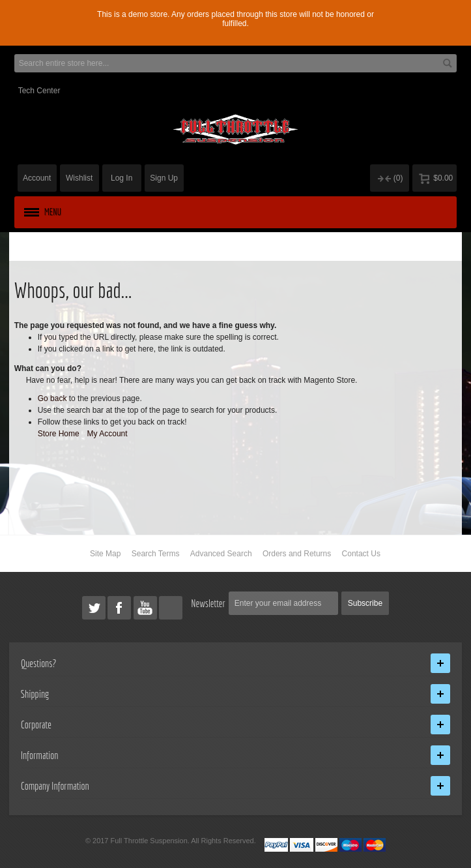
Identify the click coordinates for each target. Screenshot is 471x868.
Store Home (59, 434)
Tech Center (39, 91)
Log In (121, 178)
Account (37, 178)
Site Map (105, 554)
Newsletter (208, 603)
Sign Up (164, 178)
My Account (107, 434)
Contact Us (361, 554)
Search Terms (156, 554)
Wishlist (79, 178)
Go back (52, 398)
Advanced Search (221, 554)
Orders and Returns (297, 554)
